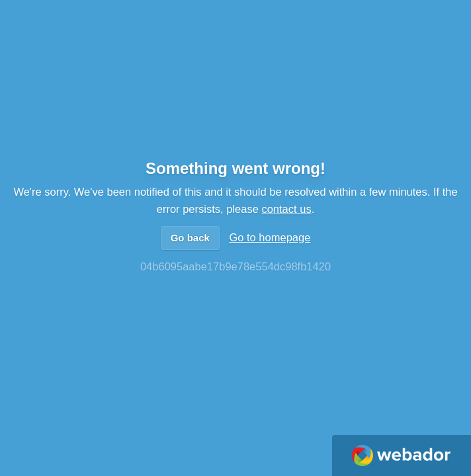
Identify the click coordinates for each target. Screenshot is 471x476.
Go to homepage (270, 237)
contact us (286, 209)
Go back (190, 238)
